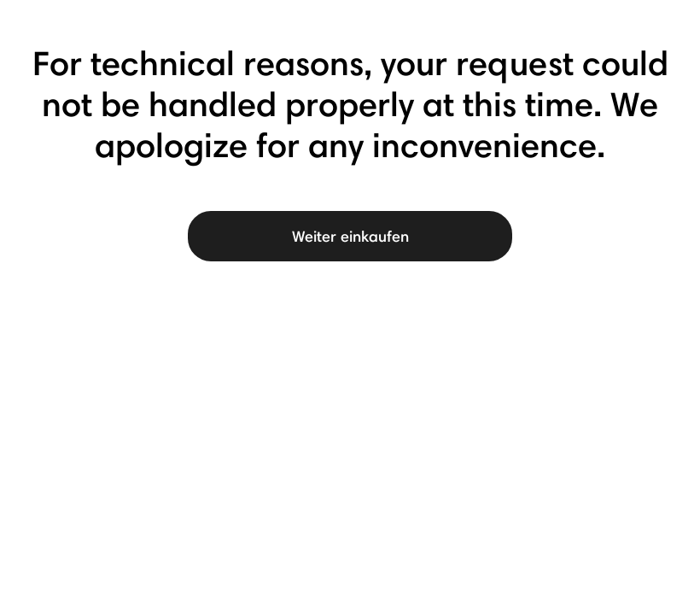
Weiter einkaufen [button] (350, 236)
